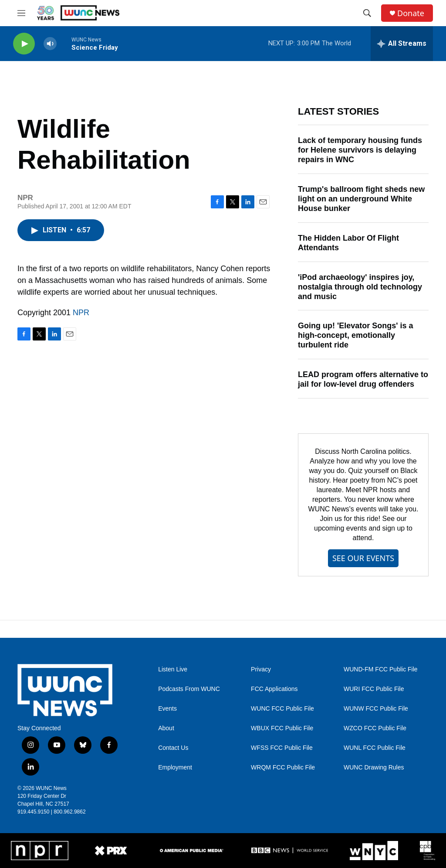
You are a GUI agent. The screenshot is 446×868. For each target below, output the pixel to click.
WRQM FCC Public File (283, 768)
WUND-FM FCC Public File (381, 669)
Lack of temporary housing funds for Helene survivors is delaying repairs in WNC (360, 150)
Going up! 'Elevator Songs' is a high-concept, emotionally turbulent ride (356, 335)
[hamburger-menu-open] (21, 13)
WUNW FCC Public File (376, 709)
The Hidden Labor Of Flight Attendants (348, 243)
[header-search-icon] (367, 13)
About (166, 728)
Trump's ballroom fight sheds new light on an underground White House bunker (361, 199)
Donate (411, 13)
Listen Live (173, 669)
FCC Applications (274, 689)
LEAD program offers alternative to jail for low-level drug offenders (363, 379)
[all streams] (402, 44)
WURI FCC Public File (374, 689)
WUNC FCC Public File (282, 709)
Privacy (261, 669)
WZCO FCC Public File (375, 728)
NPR (81, 313)
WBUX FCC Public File (282, 728)
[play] (24, 44)
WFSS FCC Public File (282, 748)
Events (167, 709)
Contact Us (173, 748)
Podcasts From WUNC (189, 689)
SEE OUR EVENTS (363, 558)
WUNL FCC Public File (375, 748)
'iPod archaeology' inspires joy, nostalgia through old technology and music (360, 287)
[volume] (50, 44)
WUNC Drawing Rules (374, 768)
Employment (175, 768)
